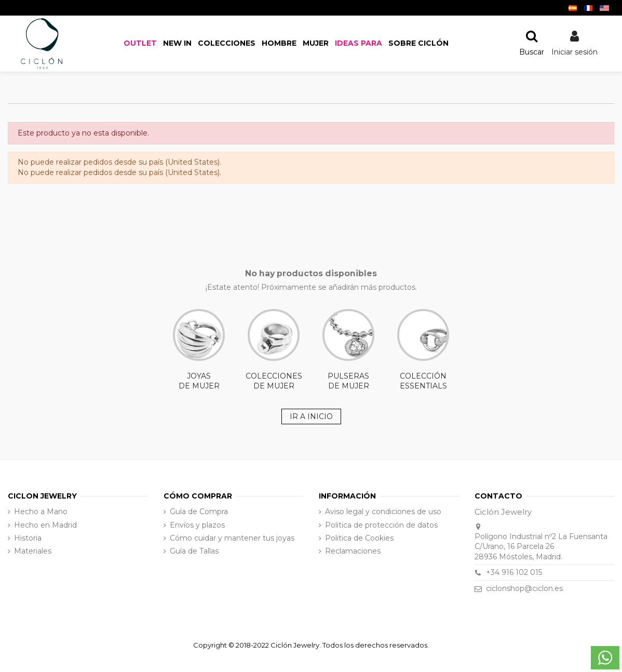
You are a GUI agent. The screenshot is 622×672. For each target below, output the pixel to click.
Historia (28, 538)
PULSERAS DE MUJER (348, 350)
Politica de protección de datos (381, 525)
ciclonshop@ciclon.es (524, 588)
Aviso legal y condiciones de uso (383, 512)
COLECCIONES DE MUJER (274, 350)
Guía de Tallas (194, 551)
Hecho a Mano (41, 512)
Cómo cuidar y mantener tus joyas (232, 538)
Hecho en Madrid (45, 525)
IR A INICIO (311, 416)
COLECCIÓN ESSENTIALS (423, 350)
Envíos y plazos (197, 525)
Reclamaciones (353, 551)
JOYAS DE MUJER (199, 350)
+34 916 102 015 (514, 572)
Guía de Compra (199, 512)
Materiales (33, 551)
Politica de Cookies (359, 538)
